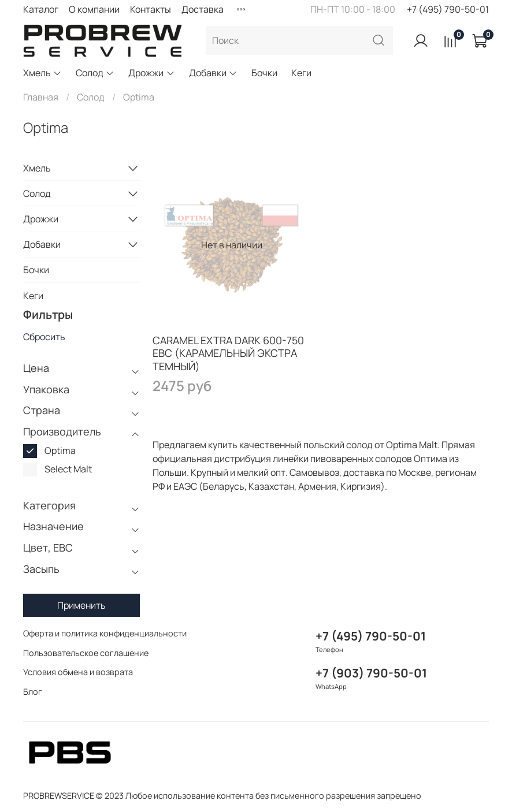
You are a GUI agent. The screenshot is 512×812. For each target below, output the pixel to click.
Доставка (203, 9)
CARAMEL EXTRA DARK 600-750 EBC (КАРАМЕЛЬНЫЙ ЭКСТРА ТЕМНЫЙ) (228, 353)
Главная (41, 97)
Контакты (151, 9)
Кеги (301, 73)
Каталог (41, 9)
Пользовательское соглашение (86, 653)
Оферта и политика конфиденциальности (105, 633)
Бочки (264, 73)
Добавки (213, 73)
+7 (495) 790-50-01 (448, 9)
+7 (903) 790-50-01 (371, 673)
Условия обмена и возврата (78, 672)
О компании (94, 9)
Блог (33, 692)
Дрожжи (151, 73)
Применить (81, 605)
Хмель (42, 73)
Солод (95, 73)
